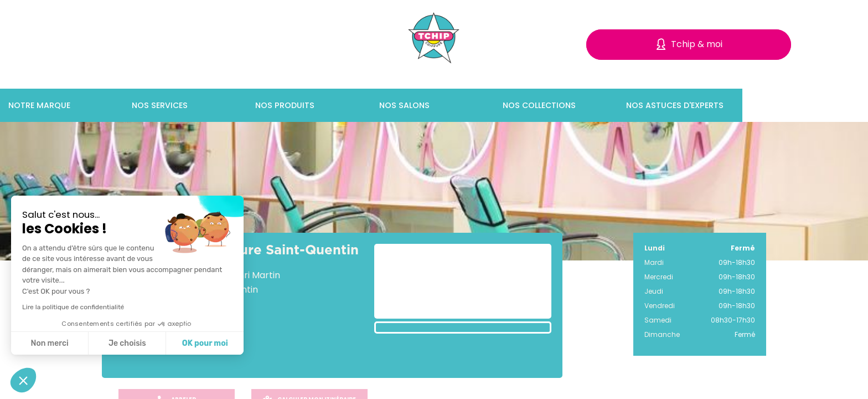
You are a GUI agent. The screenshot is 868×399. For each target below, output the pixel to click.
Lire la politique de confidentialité (73, 307)
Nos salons (466, 105)
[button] (23, 380)
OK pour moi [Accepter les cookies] (205, 343)
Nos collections (601, 105)
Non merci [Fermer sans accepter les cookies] (49, 343)
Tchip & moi (697, 44)
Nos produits (347, 105)
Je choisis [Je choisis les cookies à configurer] (127, 343)
